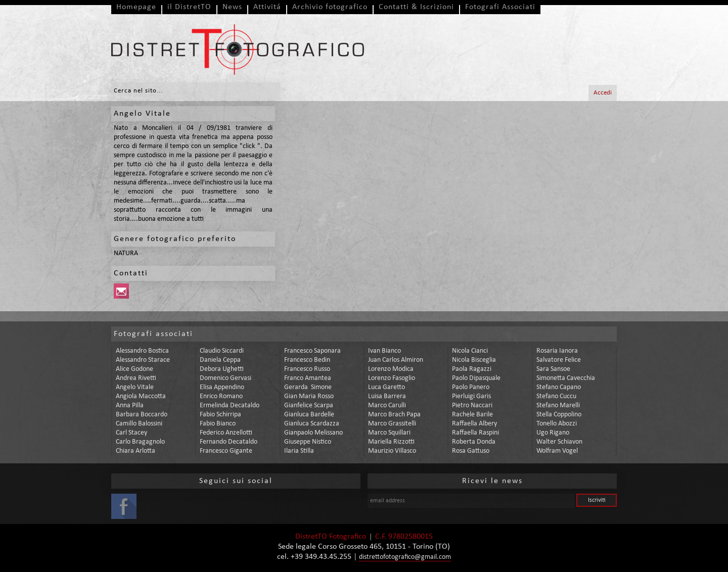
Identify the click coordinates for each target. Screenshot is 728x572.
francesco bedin (307, 360)
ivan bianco (384, 351)
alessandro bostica (142, 351)
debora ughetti (222, 369)
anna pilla (130, 406)
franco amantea (308, 378)
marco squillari (389, 433)
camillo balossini (139, 424)
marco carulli (387, 406)
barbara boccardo (142, 415)
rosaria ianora (557, 351)
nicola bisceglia (474, 360)
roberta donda (474, 442)
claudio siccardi (222, 351)
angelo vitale (135, 387)
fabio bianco (218, 424)
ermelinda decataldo (230, 406)
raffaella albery (474, 424)
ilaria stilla (299, 451)
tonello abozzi (557, 424)
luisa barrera (387, 396)
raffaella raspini (475, 433)
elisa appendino (222, 387)
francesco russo (307, 369)
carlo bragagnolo (140, 442)
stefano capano (559, 387)
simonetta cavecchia (566, 378)
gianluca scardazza (312, 424)
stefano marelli (558, 406)
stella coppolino (559, 415)
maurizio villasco (392, 451)
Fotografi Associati (500, 7)
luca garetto (386, 387)
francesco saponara (312, 351)
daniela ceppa (220, 360)
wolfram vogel (557, 451)
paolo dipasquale (476, 378)
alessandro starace (143, 360)
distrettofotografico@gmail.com (405, 557)
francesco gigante (226, 451)
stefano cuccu (556, 396)
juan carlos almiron (396, 360)
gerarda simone (308, 387)
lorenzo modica (391, 369)
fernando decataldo (229, 442)
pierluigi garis (471, 396)
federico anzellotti (226, 433)
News (232, 7)
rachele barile (472, 415)
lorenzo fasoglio (392, 378)
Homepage (136, 7)
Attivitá (267, 7)
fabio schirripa (220, 415)
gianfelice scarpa (309, 406)
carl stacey (131, 433)
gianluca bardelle (309, 415)
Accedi (603, 93)
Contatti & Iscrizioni (416, 7)
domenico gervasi (225, 378)
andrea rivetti (136, 378)
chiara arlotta (135, 451)
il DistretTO (189, 7)
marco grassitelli (392, 424)
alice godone (134, 369)
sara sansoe (553, 369)
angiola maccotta (141, 396)
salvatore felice (559, 360)
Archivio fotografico (330, 7)
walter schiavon (559, 442)
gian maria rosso (309, 396)
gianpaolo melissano (313, 433)
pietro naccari (472, 406)
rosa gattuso (471, 451)
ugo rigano (553, 433)
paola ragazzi (472, 369)
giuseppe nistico (308, 442)
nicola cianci (470, 351)
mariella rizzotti (391, 442)
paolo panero (471, 387)
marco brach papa (394, 415)
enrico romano (221, 396)
